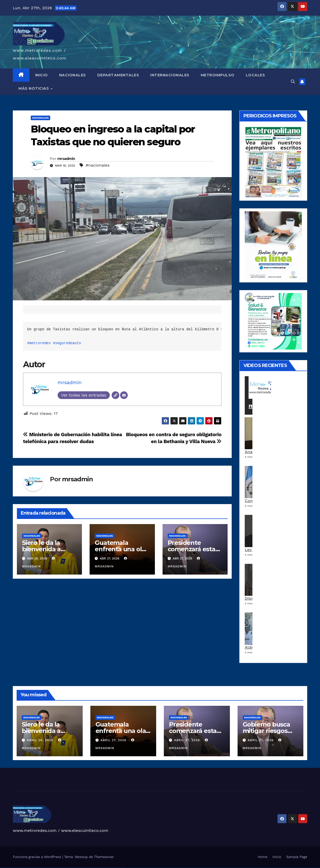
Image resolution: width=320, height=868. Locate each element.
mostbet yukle (107, 868)
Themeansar (104, 857)
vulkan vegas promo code (23, 868)
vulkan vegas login (10, 868)
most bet (99, 868)
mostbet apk (82, 868)
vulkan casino (3, 868)
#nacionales (98, 165)
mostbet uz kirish (85, 868)
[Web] (115, 395)
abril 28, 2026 (41, 740)
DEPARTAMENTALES (118, 75)
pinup (55, 868)
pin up (54, 868)
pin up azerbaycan (71, 868)
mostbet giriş (105, 868)
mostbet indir (110, 868)
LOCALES (255, 75)
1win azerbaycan (50, 868)
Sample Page (297, 857)
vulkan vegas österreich (27, 868)
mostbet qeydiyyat (124, 868)
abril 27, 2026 (114, 740)
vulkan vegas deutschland (14, 868)
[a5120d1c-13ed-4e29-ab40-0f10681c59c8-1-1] (273, 245)
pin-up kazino (68, 868)
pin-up (58, 868)
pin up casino (57, 868)
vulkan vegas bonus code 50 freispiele (36, 868)
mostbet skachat (79, 868)
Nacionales (40, 118)
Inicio (277, 857)
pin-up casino (65, 868)
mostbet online (88, 868)
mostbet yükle (121, 868)
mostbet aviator (112, 868)
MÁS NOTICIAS (34, 88)
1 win (41, 868)
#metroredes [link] (39, 343)
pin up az (73, 868)
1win (40, 868)
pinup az (60, 868)
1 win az (47, 868)
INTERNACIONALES (170, 75)
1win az (42, 868)
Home (263, 857)
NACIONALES (73, 75)
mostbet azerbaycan (118, 868)
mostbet (75, 868)
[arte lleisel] (273, 321)
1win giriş (44, 868)
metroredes (266, 406)
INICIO (41, 75)
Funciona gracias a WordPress (38, 857)
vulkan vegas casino (7, 868)
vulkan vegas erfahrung (31, 868)
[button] (293, 82)
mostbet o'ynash (93, 868)
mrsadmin (66, 159)
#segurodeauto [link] (67, 343)
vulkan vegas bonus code (18, 868)
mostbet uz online (96, 868)
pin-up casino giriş (62, 868)
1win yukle (52, 868)
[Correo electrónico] (124, 395)
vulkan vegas (1, 868)
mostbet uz (77, 868)
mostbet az (102, 868)
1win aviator (46, 868)
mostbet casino (90, 868)
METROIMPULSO (218, 75)
